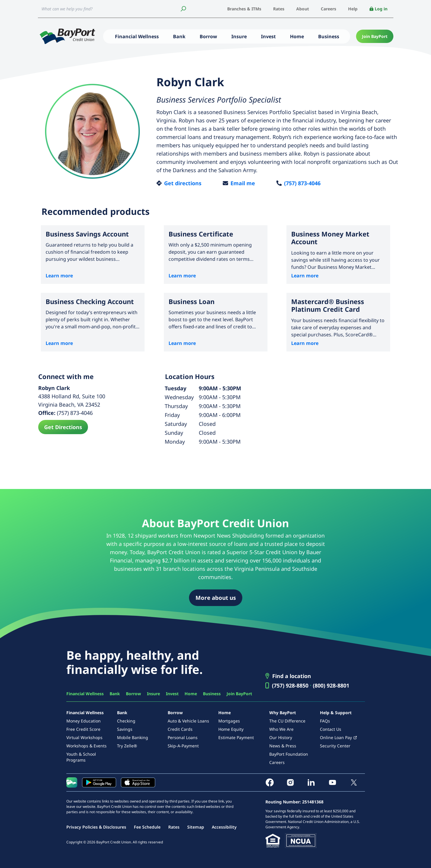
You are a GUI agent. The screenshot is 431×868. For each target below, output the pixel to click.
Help (353, 9)
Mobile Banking (133, 737)
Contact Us (331, 729)
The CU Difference (287, 721)
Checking (126, 721)
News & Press (283, 746)
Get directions (183, 183)
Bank (179, 36)
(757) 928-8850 (290, 685)
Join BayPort (375, 36)
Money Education (84, 721)
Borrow (208, 36)
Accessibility (224, 827)
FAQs (325, 721)
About (303, 9)
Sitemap (196, 827)
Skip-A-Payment (183, 746)
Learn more (59, 276)
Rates (279, 9)
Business (329, 36)
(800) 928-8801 (331, 685)
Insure (239, 36)
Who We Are (281, 729)
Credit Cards (180, 729)
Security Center (335, 746)
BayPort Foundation (289, 754)
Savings (125, 729)
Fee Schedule (147, 827)
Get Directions (63, 427)
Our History (281, 737)
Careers (329, 9)
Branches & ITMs (244, 9)
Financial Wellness (137, 36)
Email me (243, 183)
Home (297, 36)
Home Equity (231, 729)
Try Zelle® (127, 746)
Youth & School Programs (81, 757)
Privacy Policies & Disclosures (96, 827)
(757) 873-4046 (302, 183)
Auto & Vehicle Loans (188, 721)
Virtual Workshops (84, 737)
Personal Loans (183, 737)
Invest (268, 36)
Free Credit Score (83, 729)
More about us (216, 598)
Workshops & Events (86, 746)
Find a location (292, 676)
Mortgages (229, 721)
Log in (378, 9)
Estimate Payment (236, 737)
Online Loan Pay (336, 737)
